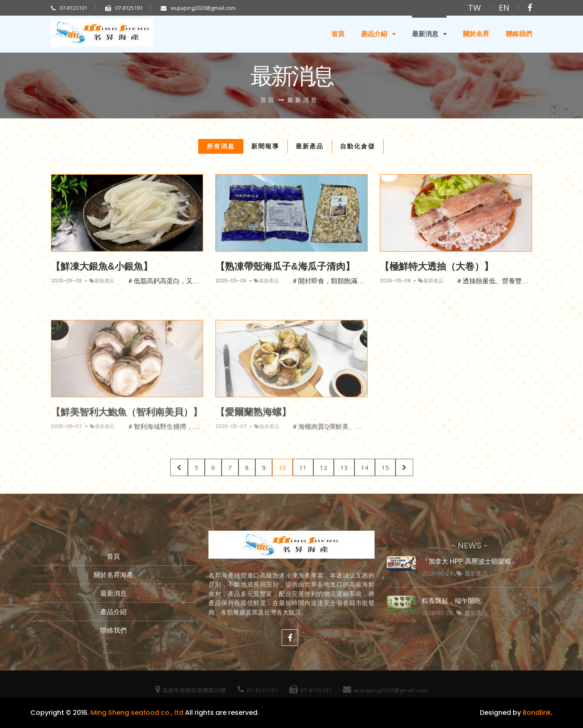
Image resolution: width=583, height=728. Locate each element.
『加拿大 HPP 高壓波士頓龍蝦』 (470, 561)
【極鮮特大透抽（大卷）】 (437, 266)
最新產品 (310, 146)
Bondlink (537, 713)
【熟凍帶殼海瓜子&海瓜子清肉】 (285, 266)
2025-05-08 (66, 281)
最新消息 (425, 34)
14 (365, 467)
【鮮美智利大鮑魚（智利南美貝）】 (127, 417)
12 (324, 467)
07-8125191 (124, 8)
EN (504, 8)
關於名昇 (476, 34)
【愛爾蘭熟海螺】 (253, 417)
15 (385, 467)
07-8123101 (69, 8)
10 (282, 467)
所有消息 (221, 146)
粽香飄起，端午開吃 (451, 601)
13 (344, 467)
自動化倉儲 (357, 146)
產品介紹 (374, 34)
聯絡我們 (519, 34)
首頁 (338, 34)
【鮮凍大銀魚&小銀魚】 (102, 266)
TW (474, 8)
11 (303, 467)
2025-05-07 (67, 431)
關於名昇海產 (113, 575)
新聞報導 (265, 146)
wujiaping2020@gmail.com (198, 8)
